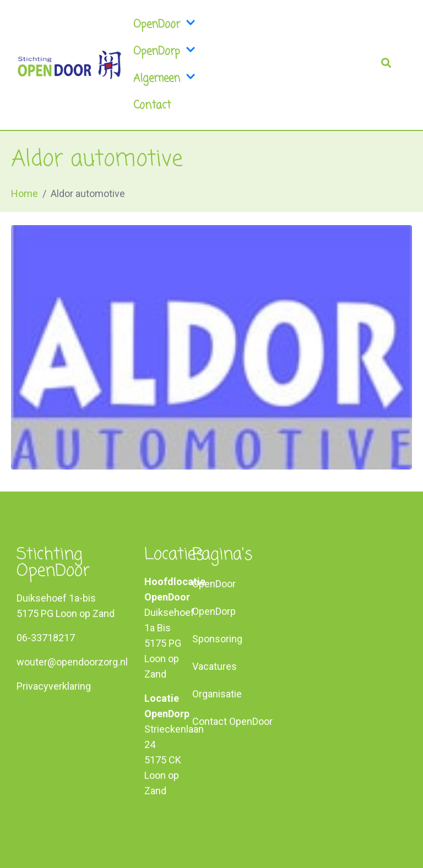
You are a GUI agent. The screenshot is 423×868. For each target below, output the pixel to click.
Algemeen (153, 78)
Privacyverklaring (54, 686)
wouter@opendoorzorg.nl (72, 662)
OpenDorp (153, 51)
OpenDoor (153, 24)
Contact (152, 105)
